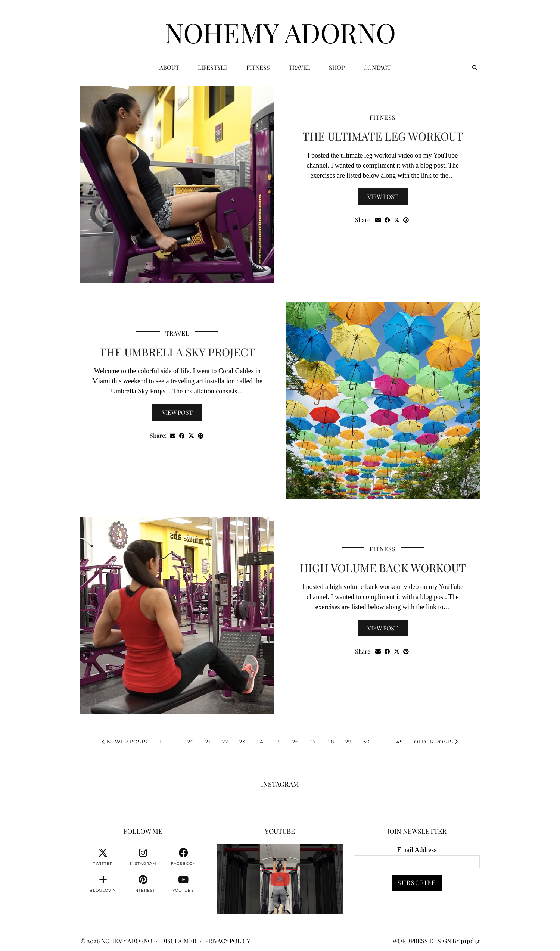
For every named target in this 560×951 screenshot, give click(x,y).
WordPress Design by (436, 941)
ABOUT (169, 67)
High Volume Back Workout (383, 568)
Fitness (258, 67)
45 (399, 742)
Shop (337, 67)
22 (225, 742)
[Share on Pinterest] (406, 220)
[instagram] (143, 857)
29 (349, 742)
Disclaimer (179, 941)
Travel (299, 67)
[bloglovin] (103, 884)
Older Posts (436, 742)
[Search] (475, 68)
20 (191, 742)
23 (242, 742)
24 (260, 742)
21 (208, 742)
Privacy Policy (228, 941)
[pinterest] (143, 884)
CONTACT (377, 67)
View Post (383, 197)
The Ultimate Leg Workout (383, 136)
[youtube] (183, 884)
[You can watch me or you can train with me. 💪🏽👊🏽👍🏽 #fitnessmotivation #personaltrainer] (280, 879)
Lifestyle (213, 67)
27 (313, 742)
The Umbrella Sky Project (177, 352)
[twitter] (103, 857)
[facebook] (183, 857)
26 (295, 742)
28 (331, 742)
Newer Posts (125, 742)
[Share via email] (378, 220)
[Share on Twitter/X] (397, 220)
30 (367, 742)
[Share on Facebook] (387, 220)
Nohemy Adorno (280, 32)
